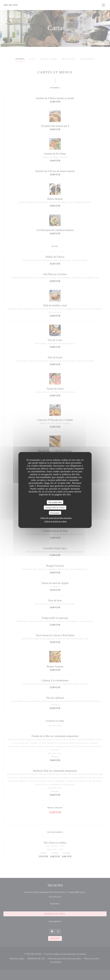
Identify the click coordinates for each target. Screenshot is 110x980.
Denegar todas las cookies (55, 508)
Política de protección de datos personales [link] (56, 518)
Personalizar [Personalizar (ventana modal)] (55, 513)
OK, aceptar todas (55, 502)
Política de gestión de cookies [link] (56, 521)
